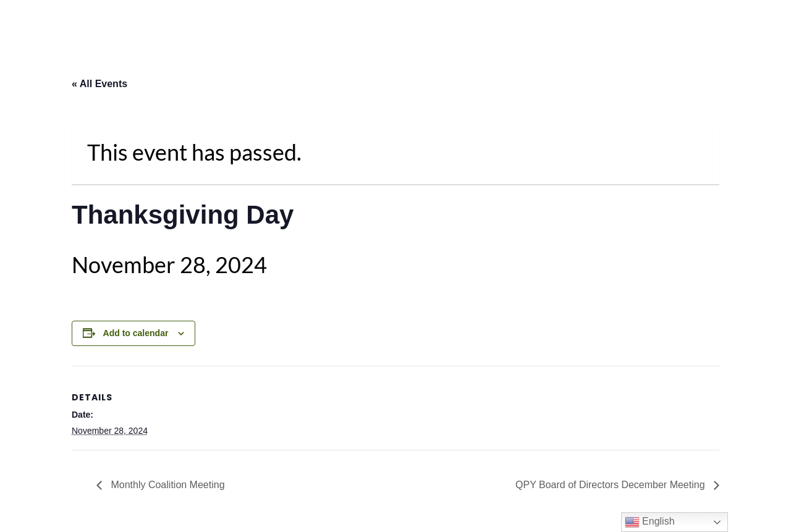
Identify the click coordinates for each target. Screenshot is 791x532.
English (650, 522)
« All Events (99, 84)
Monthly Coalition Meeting (167, 485)
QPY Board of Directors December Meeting (611, 485)
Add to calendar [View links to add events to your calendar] (136, 333)
